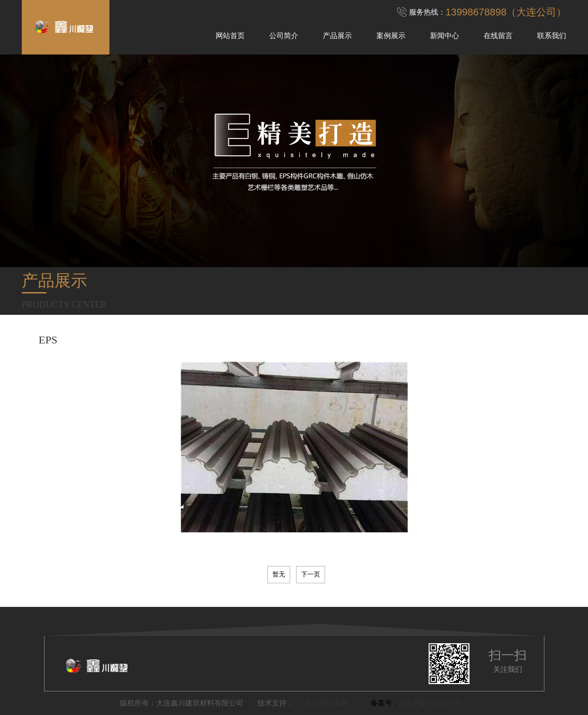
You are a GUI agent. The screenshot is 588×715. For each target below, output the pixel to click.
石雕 (245, 333)
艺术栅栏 (378, 333)
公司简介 (284, 36)
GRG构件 (502, 333)
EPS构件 (419, 333)
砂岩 (301, 333)
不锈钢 (185, 333)
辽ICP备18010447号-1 (434, 703)
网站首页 (230, 36)
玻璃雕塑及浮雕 (108, 333)
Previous (9, 315)
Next (579, 315)
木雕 (273, 333)
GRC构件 (460, 333)
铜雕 (153, 333)
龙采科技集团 (326, 703)
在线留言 (498, 36)
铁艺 (217, 333)
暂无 (279, 574)
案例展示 (391, 36)
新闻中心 (445, 36)
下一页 (311, 574)
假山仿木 (336, 333)
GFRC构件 (546, 333)
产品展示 (337, 36)
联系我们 (552, 36)
